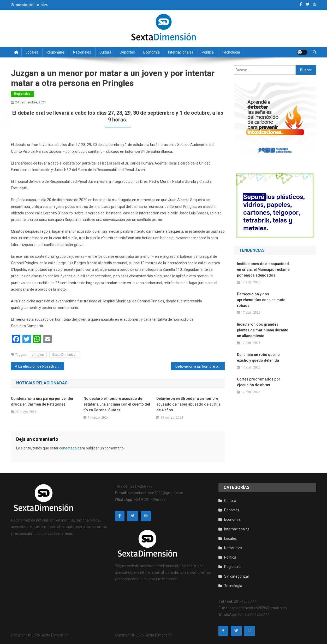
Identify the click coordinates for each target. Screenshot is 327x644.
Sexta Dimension (65, 355)
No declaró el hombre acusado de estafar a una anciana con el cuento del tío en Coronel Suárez (117, 404)
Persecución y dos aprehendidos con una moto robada (261, 300)
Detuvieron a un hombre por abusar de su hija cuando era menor (200, 366)
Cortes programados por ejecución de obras (259, 382)
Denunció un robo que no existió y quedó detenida (258, 358)
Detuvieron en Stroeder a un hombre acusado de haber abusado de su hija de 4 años (188, 404)
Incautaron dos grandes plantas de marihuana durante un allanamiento (263, 330)
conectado (68, 448)
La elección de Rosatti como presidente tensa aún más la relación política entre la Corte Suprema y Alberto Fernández (41, 366)
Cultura (105, 52)
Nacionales (82, 52)
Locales (32, 52)
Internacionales (181, 52)
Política (208, 52)
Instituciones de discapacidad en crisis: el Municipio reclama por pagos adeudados (263, 270)
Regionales (56, 52)
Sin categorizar (237, 576)
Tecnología (231, 52)
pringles (38, 355)
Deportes (127, 52)
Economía (151, 52)
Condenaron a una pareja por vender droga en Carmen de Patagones (42, 401)
